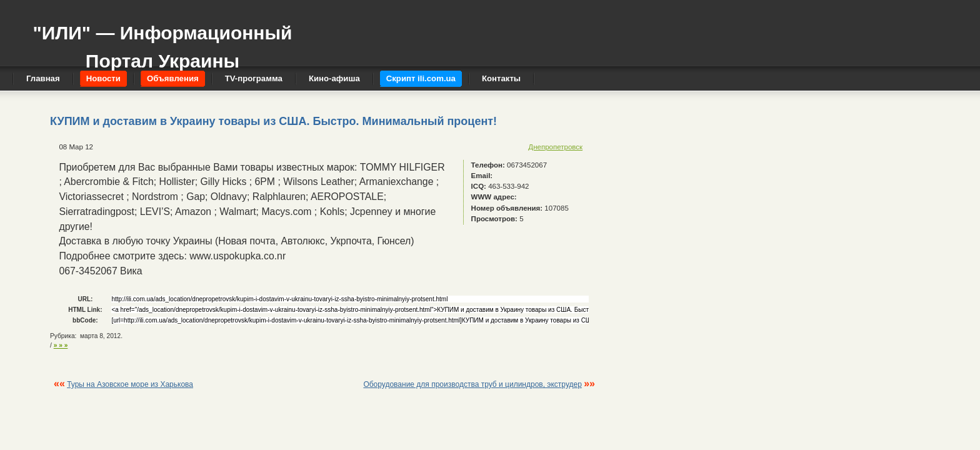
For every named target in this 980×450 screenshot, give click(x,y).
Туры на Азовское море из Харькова (130, 384)
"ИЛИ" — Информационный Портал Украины (162, 41)
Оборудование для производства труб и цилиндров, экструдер (472, 384)
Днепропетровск (555, 147)
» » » (61, 345)
